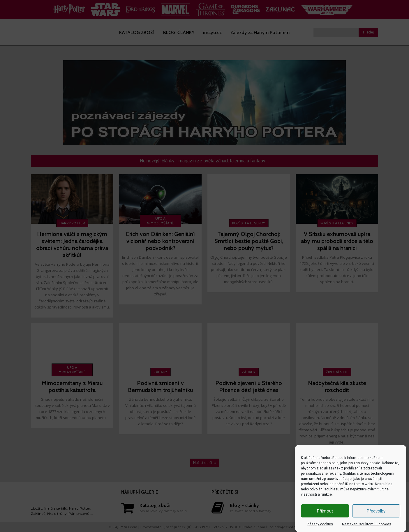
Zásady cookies (320, 524)
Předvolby (376, 511)
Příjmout (325, 511)
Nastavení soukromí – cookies (367, 524)
